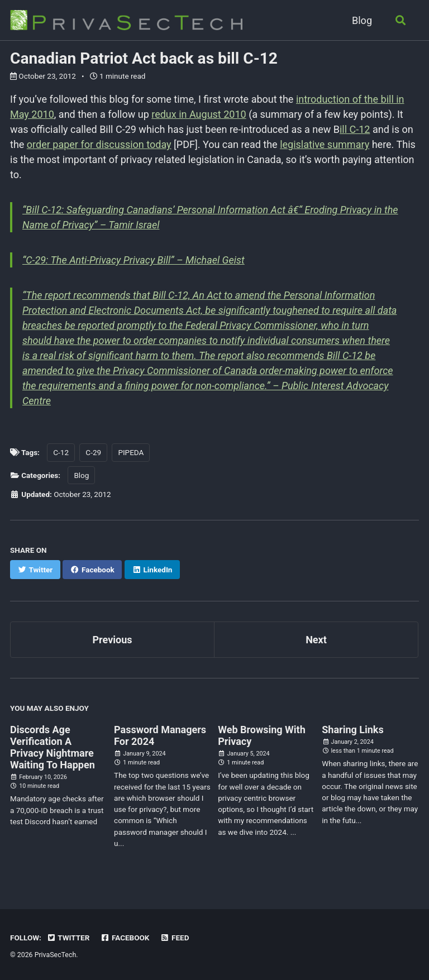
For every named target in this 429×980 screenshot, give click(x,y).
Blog (362, 20)
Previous (113, 640)
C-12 (61, 452)
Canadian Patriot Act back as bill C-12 (144, 58)
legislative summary (325, 144)
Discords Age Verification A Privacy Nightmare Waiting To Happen (53, 747)
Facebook (125, 938)
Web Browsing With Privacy (262, 735)
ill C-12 (355, 129)
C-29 (93, 452)
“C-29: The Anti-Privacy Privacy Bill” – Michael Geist (134, 260)
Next (316, 640)
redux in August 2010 (199, 114)
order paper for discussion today (99, 144)
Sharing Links (352, 730)
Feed (175, 938)
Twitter (68, 938)
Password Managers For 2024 (160, 735)
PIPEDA (131, 452)
